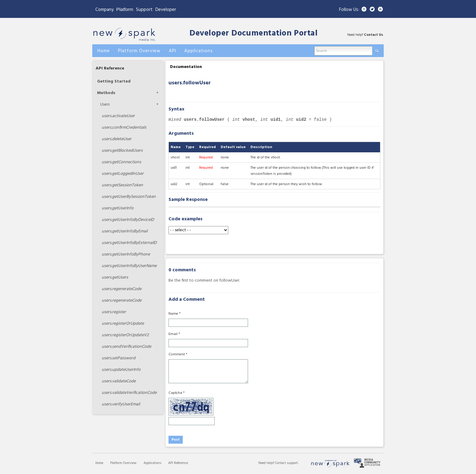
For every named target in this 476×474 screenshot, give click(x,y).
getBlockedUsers (122, 151)
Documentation (186, 67)
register (114, 312)
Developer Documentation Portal (253, 34)
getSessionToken (122, 185)
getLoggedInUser (123, 174)
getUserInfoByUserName (129, 266)
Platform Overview (123, 463)
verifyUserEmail (121, 404)
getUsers (115, 278)
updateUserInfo (121, 370)
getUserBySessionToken (129, 197)
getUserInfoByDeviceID (128, 220)
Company (104, 10)
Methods (106, 93)
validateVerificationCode (129, 393)
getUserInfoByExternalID (129, 243)
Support (144, 10)
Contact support (286, 463)
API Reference (110, 68)
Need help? (267, 463)
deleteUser (117, 139)
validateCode (119, 381)
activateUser (118, 116)
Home (99, 463)
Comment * (178, 354)
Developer (166, 10)
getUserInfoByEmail (125, 231)
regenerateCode (122, 289)
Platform (125, 9)
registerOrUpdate (123, 324)
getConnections (121, 162)
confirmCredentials (124, 128)
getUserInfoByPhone (126, 254)
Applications (152, 463)
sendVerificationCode (126, 347)
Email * (174, 334)
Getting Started (114, 81)
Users (105, 105)
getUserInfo (118, 208)
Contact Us (374, 35)
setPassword (119, 358)
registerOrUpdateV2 (125, 335)
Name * (175, 314)
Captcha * (177, 393)
